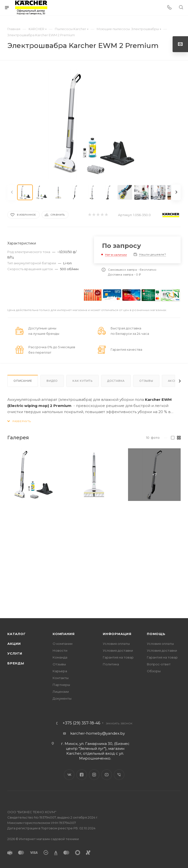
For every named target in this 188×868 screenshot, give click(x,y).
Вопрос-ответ (159, 664)
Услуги (15, 653)
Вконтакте (69, 775)
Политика (111, 664)
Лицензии (61, 692)
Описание (23, 381)
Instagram (94, 775)
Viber (119, 775)
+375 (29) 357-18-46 (81, 723)
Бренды (16, 663)
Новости (60, 650)
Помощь (156, 634)
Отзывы (146, 381)
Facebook (82, 775)
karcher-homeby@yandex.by (98, 733)
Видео (52, 381)
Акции (14, 644)
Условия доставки (118, 650)
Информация (117, 634)
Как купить (82, 381)
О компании (63, 644)
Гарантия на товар (118, 657)
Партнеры (61, 685)
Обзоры (154, 671)
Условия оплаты (116, 644)
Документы (62, 698)
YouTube (107, 775)
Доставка (116, 381)
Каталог (17, 634)
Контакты (61, 678)
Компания (64, 634)
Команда (60, 657)
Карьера (60, 671)
